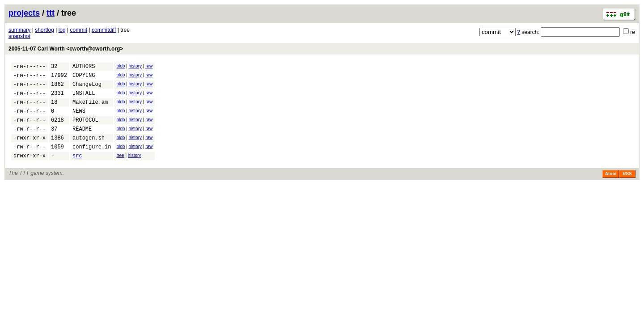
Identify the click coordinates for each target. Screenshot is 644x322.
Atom (611, 189)
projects (24, 13)
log (62, 30)
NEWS (79, 119)
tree (120, 169)
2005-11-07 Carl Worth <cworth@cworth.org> (66, 49)
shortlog (44, 30)
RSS (627, 189)
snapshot (19, 36)
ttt (51, 13)
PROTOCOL (85, 129)
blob (121, 66)
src (77, 170)
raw (149, 66)
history (135, 66)
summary (19, 30)
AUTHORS (84, 67)
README (82, 139)
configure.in (92, 160)
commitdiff (104, 30)
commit (78, 30)
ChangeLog (87, 88)
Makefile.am (90, 108)
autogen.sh (89, 150)
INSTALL (84, 98)
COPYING (84, 78)
